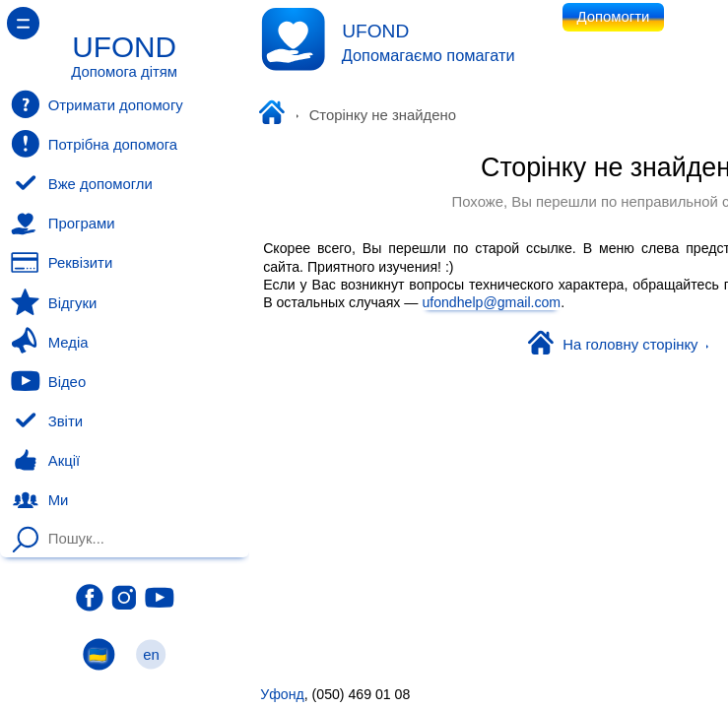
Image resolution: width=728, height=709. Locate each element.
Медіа (49, 342)
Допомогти (614, 17)
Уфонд (276, 114)
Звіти (47, 421)
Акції (45, 461)
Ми (39, 500)
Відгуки (54, 302)
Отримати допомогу (97, 104)
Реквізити (62, 263)
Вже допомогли (82, 184)
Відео (48, 381)
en (152, 654)
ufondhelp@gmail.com (491, 302)
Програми (63, 224)
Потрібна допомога (94, 144)
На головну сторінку (619, 345)
